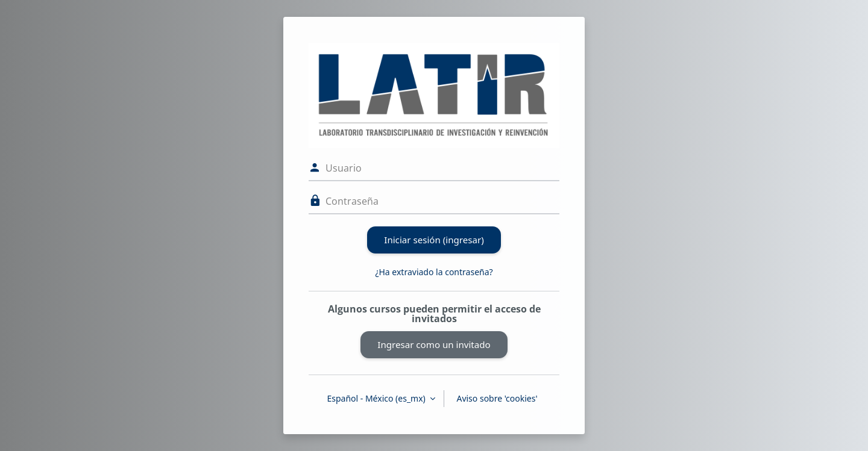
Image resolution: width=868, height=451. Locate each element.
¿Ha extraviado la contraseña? (434, 272)
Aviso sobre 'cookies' (497, 398)
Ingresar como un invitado (434, 344)
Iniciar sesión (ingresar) (434, 240)
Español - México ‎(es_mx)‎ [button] (377, 398)
